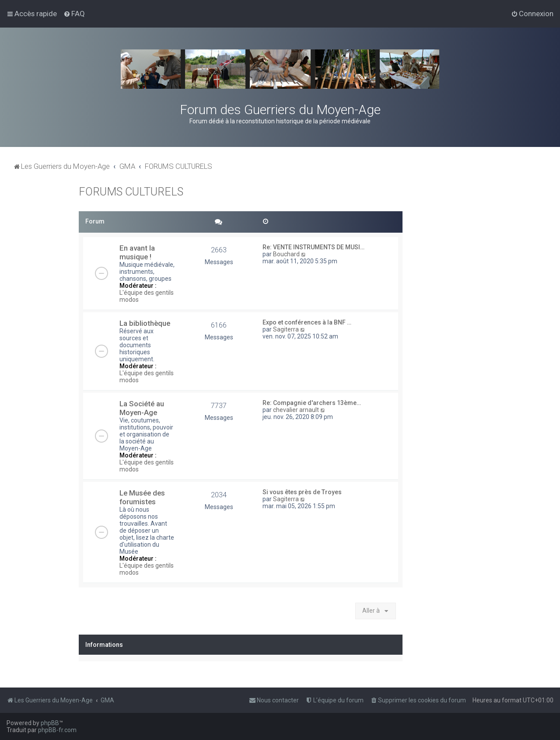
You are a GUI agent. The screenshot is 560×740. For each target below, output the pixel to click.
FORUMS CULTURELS (131, 192)
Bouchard (286, 254)
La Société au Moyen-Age (142, 408)
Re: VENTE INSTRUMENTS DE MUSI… (313, 247)
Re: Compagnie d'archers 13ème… (312, 403)
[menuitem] (74, 14)
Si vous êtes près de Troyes (302, 492)
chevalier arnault (296, 410)
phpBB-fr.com (57, 730)
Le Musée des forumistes (142, 497)
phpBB (50, 723)
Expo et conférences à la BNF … (307, 322)
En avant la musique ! (137, 252)
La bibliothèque (145, 323)
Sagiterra (286, 329)
